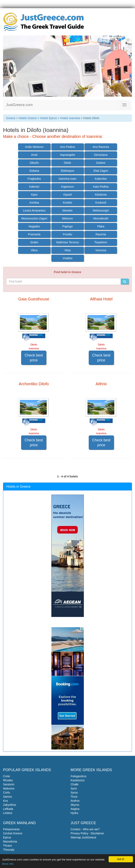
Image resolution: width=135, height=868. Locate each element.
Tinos (74, 797)
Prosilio (68, 234)
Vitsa (67, 250)
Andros (75, 801)
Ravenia (101, 234)
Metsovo (67, 218)
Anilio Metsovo (34, 147)
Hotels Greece (28, 118)
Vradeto (67, 258)
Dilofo (68, 163)
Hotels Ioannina (70, 118)
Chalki (75, 784)
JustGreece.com (19, 105)
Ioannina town (67, 179)
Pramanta (34, 234)
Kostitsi (67, 203)
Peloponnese (11, 829)
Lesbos (8, 813)
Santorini (9, 784)
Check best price (34, 358)
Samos (8, 797)
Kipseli (67, 195)
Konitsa (34, 203)
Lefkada (8, 809)
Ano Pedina (67, 147)
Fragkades (34, 179)
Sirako (34, 242)
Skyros (75, 805)
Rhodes (8, 780)
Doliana (34, 171)
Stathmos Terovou (67, 242)
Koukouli (101, 203)
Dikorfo (34, 163)
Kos (5, 801)
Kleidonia (101, 195)
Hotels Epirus (48, 118)
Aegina (75, 809)
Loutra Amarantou (34, 210)
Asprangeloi (68, 155)
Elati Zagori (101, 171)
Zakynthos (10, 805)
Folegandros (79, 776)
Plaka (101, 226)
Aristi (34, 155)
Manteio (68, 210)
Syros (74, 793)
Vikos (34, 250)
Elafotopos (67, 171)
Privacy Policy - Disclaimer (87, 833)
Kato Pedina (101, 187)
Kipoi (34, 195)
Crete (6, 776)
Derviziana (101, 155)
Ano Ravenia (101, 147)
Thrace (8, 846)
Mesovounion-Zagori (34, 218)
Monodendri (101, 218)
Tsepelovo (101, 242)
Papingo (67, 226)
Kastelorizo (78, 780)
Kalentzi (34, 187)
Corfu (6, 793)
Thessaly (9, 850)
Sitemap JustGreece (84, 837)
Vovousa (101, 250)
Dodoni (101, 163)
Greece (11, 118)
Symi (74, 788)
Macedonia (10, 841)
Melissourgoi (101, 210)
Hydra (74, 813)
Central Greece (13, 833)
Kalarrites (101, 179)
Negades (34, 226)
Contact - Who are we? (85, 829)
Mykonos (9, 788)
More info (8, 864)
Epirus (7, 837)
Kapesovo (67, 187)
